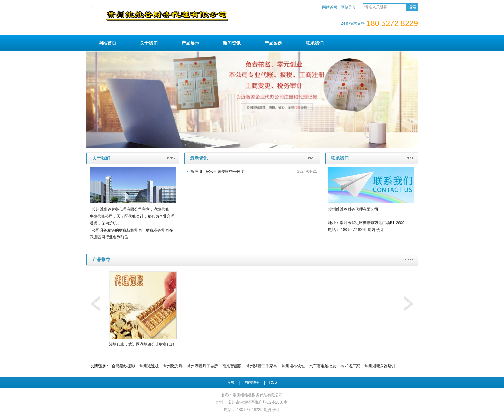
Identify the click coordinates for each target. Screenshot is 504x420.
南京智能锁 (232, 366)
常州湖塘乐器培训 (380, 366)
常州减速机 (149, 366)
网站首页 (330, 7)
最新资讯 (199, 158)
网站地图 (252, 382)
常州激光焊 (173, 366)
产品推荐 (101, 259)
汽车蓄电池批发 (323, 366)
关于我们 (149, 43)
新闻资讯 (232, 43)
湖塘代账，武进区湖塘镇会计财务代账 (142, 344)
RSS (273, 382)
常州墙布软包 (293, 366)
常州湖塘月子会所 (203, 366)
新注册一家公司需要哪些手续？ (218, 171)
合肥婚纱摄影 (123, 366)
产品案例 (273, 43)
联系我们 (315, 43)
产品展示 (190, 43)
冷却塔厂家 (350, 366)
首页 (231, 382)
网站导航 (348, 7)
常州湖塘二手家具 (262, 366)
